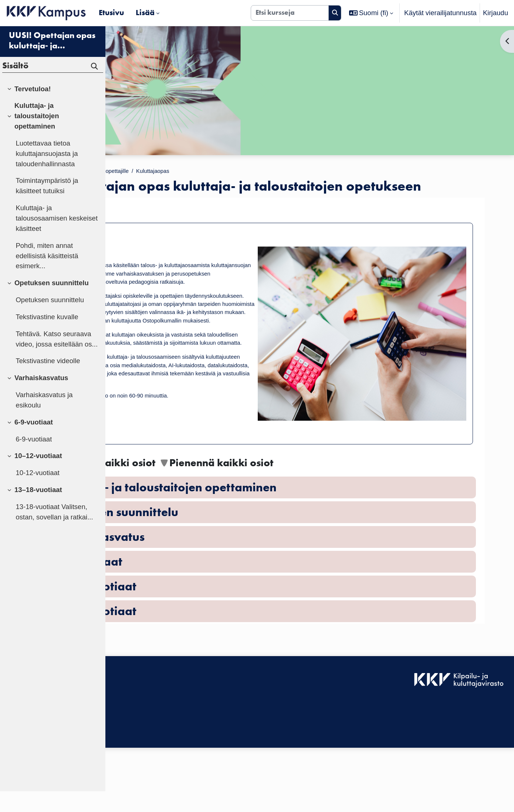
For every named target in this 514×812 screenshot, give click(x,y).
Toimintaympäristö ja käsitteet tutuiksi (47, 207)
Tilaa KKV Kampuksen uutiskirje (160, 801)
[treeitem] (53, 110)
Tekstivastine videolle (48, 382)
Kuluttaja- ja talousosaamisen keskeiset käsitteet (57, 239)
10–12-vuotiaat (38, 477)
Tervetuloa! (157, 225)
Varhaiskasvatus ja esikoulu (44, 421)
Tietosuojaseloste (138, 785)
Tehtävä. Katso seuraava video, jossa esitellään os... (57, 360)
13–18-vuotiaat (38, 510)
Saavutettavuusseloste (146, 765)
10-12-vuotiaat (38, 493)
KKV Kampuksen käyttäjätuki (155, 775)
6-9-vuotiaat (34, 443)
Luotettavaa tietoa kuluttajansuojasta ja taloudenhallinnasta (47, 174)
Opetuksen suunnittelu (52, 303)
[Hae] (335, 13)
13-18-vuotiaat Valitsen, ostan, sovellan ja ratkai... (54, 533)
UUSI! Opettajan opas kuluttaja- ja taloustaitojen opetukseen (52, 61)
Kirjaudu (496, 13)
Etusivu (126, 172)
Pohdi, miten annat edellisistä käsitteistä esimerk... (47, 277)
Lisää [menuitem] (145, 13)
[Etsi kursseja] (290, 13)
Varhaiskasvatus (41, 398)
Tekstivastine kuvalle (47, 337)
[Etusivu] (46, 13)
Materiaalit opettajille (205, 172)
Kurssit (155, 172)
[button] (371, 13)
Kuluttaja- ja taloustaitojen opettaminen (37, 137)
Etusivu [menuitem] (111, 13)
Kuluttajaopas (264, 172)
